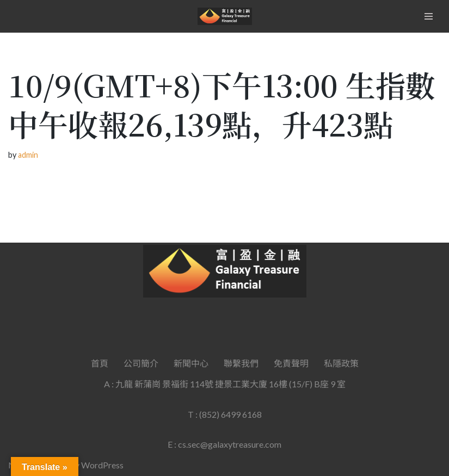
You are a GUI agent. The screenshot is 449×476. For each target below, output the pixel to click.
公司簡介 (141, 363)
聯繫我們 (241, 363)
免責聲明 (291, 363)
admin (28, 155)
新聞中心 (191, 363)
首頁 (100, 363)
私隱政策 (341, 363)
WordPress (102, 465)
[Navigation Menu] (429, 16)
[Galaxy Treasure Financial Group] (225, 16)
